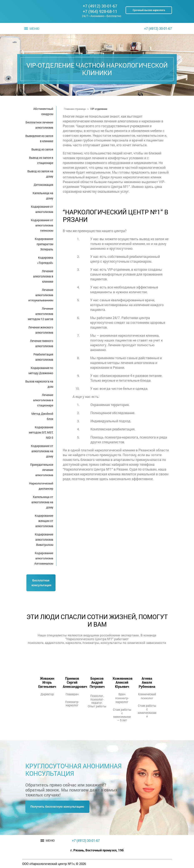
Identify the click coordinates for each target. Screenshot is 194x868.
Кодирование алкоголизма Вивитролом (44, 540)
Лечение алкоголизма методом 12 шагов (41, 314)
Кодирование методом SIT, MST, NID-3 (41, 432)
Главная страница (75, 109)
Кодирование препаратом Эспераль (44, 244)
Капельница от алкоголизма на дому (42, 502)
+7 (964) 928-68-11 (100, 11)
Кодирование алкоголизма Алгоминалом (44, 558)
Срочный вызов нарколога (149, 10)
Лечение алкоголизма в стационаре (43, 400)
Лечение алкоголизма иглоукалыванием (41, 295)
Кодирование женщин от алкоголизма (44, 521)
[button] (34, 29)
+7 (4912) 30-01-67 (100, 6)
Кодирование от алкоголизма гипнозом (42, 225)
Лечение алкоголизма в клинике (43, 276)
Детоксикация (43, 185)
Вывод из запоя (42, 149)
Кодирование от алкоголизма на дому (42, 451)
